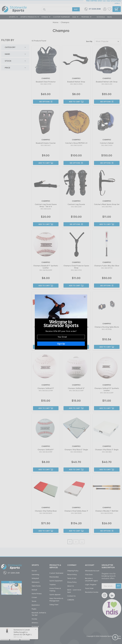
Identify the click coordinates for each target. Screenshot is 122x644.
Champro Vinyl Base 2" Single (76, 450)
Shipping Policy (73, 571)
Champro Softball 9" (46, 450)
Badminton (36, 605)
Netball (34, 590)
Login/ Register (91, 584)
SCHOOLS (101, 17)
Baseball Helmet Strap (76, 82)
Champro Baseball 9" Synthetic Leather (46, 267)
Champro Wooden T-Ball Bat (107, 511)
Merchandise (54, 577)
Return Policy (72, 574)
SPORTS (13, 17)
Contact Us (71, 596)
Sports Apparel (55, 594)
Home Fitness (37, 594)
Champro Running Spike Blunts (107, 327)
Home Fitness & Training (55, 589)
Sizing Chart (54, 605)
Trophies (53, 584)
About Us (71, 586)
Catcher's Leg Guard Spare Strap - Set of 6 (46, 205)
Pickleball (35, 626)
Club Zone (89, 574)
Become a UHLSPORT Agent (91, 579)
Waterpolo (36, 582)
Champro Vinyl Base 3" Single (107, 450)
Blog (110, 17)
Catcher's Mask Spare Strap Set (107, 204)
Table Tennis (36, 586)
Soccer (34, 571)
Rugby (34, 609)
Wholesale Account (92, 571)
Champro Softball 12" (76, 388)
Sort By (89, 41)
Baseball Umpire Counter (46, 143)
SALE (75, 17)
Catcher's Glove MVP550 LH (76, 143)
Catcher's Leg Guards (76, 204)
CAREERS (71, 600)
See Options (46, 102)
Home (55, 22)
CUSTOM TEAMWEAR (61, 17)
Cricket (34, 597)
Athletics (35, 623)
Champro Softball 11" (46, 388)
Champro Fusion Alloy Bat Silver (107, 266)
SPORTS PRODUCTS (30, 17)
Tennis (34, 601)
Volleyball (35, 578)
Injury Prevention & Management (56, 600)
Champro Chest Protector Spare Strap (76, 267)
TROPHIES (86, 17)
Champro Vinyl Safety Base (46, 511)
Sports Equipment (56, 581)
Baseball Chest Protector (46, 82)
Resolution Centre (92, 592)
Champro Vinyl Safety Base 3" (76, 511)
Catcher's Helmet (107, 143)
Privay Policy (72, 582)
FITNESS (46, 17)
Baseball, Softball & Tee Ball (39, 614)
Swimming (35, 574)
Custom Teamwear (56, 573)
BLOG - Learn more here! (74, 591)
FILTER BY (8, 40)
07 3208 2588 (93, 9)
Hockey (34, 619)
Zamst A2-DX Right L (23, 634)
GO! (76, 9)
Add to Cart (76, 102)
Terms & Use (72, 578)
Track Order (89, 588)
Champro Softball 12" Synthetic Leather (107, 389)
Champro (65, 22)
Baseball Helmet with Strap (107, 82)
